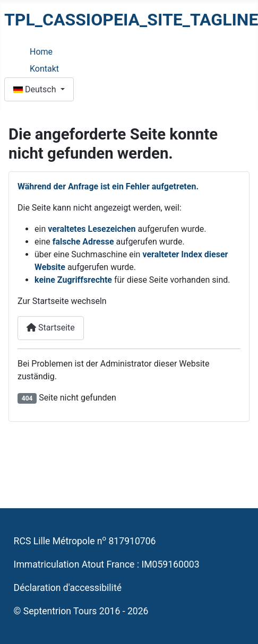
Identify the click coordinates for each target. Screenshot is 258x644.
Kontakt (44, 69)
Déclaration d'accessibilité (68, 588)
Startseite (51, 328)
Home (41, 52)
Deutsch (36, 89)
